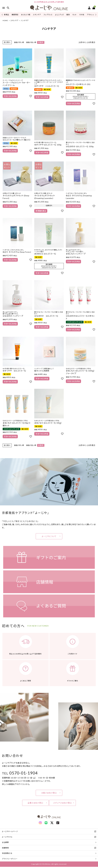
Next (95, 15)
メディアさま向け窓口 (62, 803)
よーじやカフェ (7, 837)
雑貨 (68, 15)
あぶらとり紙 (26, 15)
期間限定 (15, 15)
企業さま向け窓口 (35, 803)
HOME (5, 20)
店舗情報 (5, 848)
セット (74, 15)
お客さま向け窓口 (49, 793)
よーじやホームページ (10, 831)
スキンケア (37, 15)
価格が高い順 (31, 42)
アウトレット (91, 15)
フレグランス (48, 15)
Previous (2, 15)
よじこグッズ (59, 15)
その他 (82, 15)
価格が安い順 (19, 42)
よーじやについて (49, 536)
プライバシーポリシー (10, 859)
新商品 (7, 15)
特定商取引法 (7, 853)
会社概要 (5, 842)
